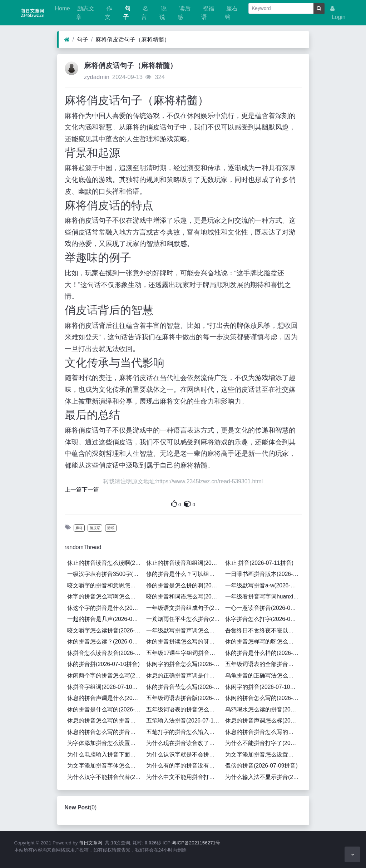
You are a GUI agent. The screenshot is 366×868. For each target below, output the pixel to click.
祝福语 (208, 13)
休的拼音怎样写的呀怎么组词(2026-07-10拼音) (263, 642)
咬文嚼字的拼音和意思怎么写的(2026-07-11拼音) (105, 585)
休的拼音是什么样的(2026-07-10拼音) (263, 653)
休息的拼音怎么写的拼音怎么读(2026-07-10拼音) (105, 721)
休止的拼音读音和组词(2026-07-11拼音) (184, 563)
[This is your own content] (188, 504)
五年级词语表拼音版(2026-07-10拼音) (184, 698)
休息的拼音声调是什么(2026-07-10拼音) (105, 698)
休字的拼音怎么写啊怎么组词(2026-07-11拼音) (105, 596)
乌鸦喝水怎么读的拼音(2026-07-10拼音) (263, 709)
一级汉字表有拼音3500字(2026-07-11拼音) (105, 574)
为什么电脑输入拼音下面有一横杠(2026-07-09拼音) (105, 754)
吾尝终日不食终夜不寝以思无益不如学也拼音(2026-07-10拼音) (263, 630)
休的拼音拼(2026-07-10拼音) (103, 664)
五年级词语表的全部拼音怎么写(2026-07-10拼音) (263, 664)
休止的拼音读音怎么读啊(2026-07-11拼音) (105, 563)
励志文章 (85, 13)
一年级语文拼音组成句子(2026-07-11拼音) (184, 608)
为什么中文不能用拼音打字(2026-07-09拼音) (184, 777)
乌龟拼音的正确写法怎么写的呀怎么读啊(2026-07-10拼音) (263, 675)
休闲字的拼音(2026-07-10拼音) (263, 687)
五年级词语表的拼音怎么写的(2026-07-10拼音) (184, 709)
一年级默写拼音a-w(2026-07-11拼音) (263, 585)
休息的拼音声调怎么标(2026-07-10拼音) (263, 721)
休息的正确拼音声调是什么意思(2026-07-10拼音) (184, 675)
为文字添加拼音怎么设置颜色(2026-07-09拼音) (263, 754)
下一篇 (90, 490)
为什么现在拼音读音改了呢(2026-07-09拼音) (184, 743)
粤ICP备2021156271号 (196, 843)
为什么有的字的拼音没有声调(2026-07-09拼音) (184, 766)
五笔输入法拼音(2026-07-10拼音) (184, 721)
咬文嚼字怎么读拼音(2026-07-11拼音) (105, 630)
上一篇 (73, 490)
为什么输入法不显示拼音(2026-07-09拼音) (263, 777)
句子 (127, 13)
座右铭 (231, 13)
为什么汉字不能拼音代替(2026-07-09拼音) (105, 777)
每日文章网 (91, 843)
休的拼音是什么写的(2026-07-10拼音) (105, 709)
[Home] (67, 40)
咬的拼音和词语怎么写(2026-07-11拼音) (184, 596)
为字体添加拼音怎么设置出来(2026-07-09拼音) (105, 743)
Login (338, 13)
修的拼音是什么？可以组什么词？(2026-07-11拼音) (184, 574)
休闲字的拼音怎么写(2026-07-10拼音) (184, 664)
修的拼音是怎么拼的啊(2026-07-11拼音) (184, 585)
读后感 (184, 13)
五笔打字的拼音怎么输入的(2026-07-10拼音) (184, 732)
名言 (145, 13)
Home (62, 8)
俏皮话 (95, 528)
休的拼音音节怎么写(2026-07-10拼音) (184, 687)
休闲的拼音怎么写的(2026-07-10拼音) (263, 698)
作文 (108, 13)
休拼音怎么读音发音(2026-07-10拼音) (105, 653)
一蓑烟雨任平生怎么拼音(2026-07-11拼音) (184, 619)
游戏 (111, 528)
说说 (163, 13)
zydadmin (97, 77)
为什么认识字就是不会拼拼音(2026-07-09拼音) (184, 754)
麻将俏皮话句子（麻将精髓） (133, 40)
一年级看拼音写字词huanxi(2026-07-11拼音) (263, 596)
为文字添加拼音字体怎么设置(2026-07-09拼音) (105, 766)
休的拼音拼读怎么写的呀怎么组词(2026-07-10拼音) (184, 642)
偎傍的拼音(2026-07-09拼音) (261, 766)
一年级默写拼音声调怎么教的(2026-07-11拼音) (184, 630)
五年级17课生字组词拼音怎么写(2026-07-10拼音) (184, 653)
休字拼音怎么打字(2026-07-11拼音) (263, 619)
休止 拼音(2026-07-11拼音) (259, 563)
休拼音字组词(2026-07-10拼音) (105, 687)
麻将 (79, 528)
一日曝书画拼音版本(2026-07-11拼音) (263, 574)
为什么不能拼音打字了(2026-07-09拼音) (263, 743)
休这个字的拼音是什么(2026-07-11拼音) (105, 608)
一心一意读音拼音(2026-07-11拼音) (263, 608)
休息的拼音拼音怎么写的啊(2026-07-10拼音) (263, 732)
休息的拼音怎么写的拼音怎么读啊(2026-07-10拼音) (105, 732)
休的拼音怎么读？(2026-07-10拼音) (105, 642)
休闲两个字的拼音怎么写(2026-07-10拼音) (105, 675)
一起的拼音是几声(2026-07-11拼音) (105, 619)
